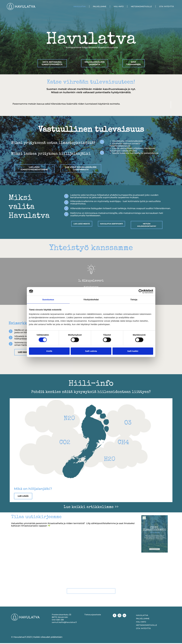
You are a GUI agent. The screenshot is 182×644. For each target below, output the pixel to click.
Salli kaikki (133, 351)
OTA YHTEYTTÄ (167, 6)
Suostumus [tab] (48, 299)
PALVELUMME (100, 6)
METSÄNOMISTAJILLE (141, 6)
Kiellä (49, 351)
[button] (7, 338)
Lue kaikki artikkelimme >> (91, 508)
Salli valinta (91, 351)
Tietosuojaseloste (93, 615)
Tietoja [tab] (134, 299)
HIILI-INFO (119, 6)
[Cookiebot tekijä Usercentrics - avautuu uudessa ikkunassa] (141, 291)
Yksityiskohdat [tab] (91, 299)
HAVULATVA (80, 6)
